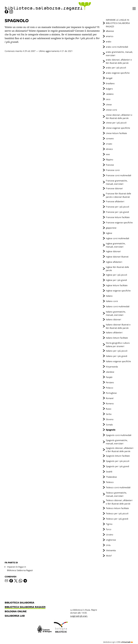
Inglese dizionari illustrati (117, 257)
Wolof (109, 556)
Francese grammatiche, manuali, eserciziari (117, 182)
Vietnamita (111, 550)
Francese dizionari (114, 188)
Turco (109, 529)
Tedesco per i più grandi (117, 519)
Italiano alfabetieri (114, 332)
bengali (109, 78)
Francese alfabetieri (115, 201)
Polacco (110, 388)
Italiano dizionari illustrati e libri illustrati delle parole (118, 326)
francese (110, 165)
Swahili (109, 472)
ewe (108, 154)
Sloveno (110, 419)
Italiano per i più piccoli (117, 351)
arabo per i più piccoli (116, 68)
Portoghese (111, 393)
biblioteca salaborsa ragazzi (25, 607)
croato (109, 144)
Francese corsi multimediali (118, 175)
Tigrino (109, 524)
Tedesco (110, 482)
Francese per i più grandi (117, 212)
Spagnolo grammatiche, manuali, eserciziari (117, 442)
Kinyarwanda (112, 367)
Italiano (109, 296)
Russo (109, 409)
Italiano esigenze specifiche (118, 361)
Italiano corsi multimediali (118, 306)
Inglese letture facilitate (117, 285)
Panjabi (109, 377)
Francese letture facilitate (118, 217)
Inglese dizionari (113, 251)
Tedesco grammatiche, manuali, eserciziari (116, 494)
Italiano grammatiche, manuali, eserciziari (116, 313)
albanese (110, 31)
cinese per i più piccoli (116, 123)
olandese (110, 372)
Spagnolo (111, 430)
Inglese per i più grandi (116, 280)
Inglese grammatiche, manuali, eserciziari (116, 245)
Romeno (110, 403)
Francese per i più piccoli (117, 207)
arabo (109, 41)
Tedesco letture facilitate (117, 508)
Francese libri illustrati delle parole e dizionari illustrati (118, 195)
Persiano (110, 382)
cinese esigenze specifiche (118, 128)
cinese (109, 104)
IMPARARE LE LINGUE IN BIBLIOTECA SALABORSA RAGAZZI (118, 23)
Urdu (108, 545)
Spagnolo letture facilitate (118, 456)
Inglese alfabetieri (114, 262)
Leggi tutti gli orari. (79, 616)
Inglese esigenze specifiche (118, 291)
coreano (110, 138)
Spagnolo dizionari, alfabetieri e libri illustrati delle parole (120, 450)
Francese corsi (113, 170)
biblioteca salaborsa (20, 603)
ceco (108, 99)
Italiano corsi (112, 301)
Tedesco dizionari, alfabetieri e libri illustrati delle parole (119, 502)
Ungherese (111, 540)
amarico (110, 36)
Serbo (109, 414)
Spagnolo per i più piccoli (118, 461)
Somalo (109, 425)
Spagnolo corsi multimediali (119, 435)
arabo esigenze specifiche (118, 73)
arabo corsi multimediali (117, 47)
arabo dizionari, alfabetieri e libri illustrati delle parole (119, 61)
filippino (110, 159)
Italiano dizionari (113, 319)
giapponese (111, 228)
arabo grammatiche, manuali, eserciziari (119, 53)
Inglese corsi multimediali (117, 238)
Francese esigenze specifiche (119, 222)
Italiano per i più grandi (117, 356)
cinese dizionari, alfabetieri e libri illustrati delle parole (119, 116)
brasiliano (110, 83)
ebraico (109, 149)
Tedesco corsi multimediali (118, 487)
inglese (109, 233)
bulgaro (109, 89)
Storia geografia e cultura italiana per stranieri (118, 344)
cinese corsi (111, 110)
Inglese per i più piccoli (116, 275)
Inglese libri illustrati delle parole (117, 269)
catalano (110, 94)
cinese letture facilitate (116, 133)
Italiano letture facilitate (117, 338)
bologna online (16, 611)
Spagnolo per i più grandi (117, 466)
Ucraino (110, 534)
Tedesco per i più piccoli (117, 513)
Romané (110, 398)
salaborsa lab (15, 616)
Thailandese (111, 477)
